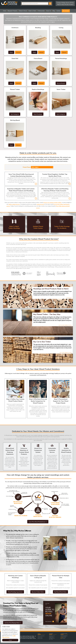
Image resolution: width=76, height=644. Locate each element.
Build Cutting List (61, 114)
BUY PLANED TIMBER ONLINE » (65, 325)
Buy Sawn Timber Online (38, 592)
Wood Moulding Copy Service (15, 592)
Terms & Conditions (41, 636)
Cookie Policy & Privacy (9, 636)
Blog (54, 11)
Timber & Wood (23, 11)
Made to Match (32, 11)
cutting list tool (40, 204)
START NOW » (69, 298)
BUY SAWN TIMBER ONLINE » (66, 353)
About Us (49, 11)
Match (11, 52)
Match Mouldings (38, 114)
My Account (66, 11)
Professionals (41, 11)
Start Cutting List (15, 114)
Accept (10, 640)
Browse (18, 52)
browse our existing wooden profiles (52, 202)
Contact (58, 11)
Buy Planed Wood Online (60, 592)
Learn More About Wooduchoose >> (38, 522)
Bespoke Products (12, 11)
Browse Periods (61, 83)
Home (5, 11)
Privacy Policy (40, 638)
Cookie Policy (40, 637)
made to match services (14, 204)
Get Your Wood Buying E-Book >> (13, 623)
